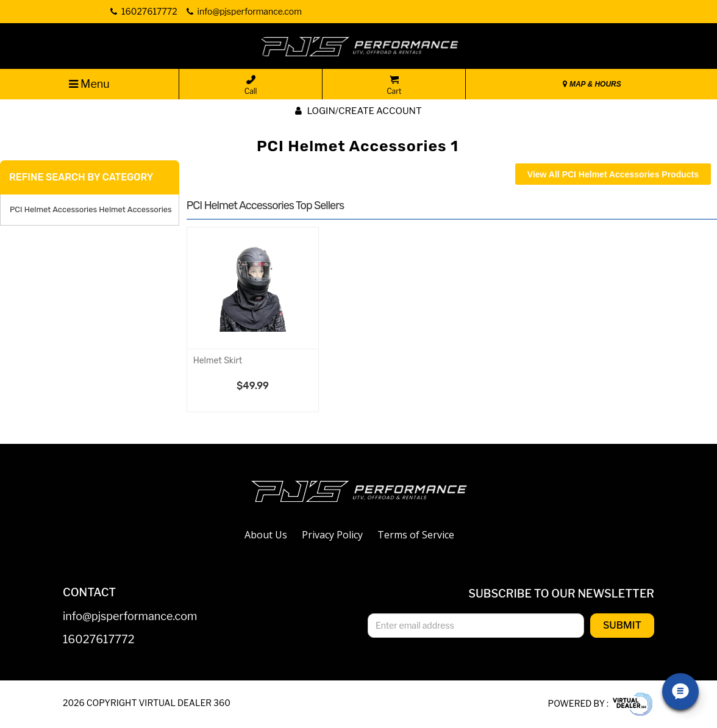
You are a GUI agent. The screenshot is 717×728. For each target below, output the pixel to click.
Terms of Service (416, 535)
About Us (266, 535)
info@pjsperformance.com (130, 617)
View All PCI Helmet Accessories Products (613, 174)
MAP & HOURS (592, 84)
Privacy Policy (332, 535)
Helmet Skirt (218, 361)
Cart (394, 85)
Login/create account (358, 111)
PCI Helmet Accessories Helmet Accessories (91, 209)
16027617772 (99, 640)
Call (251, 85)
